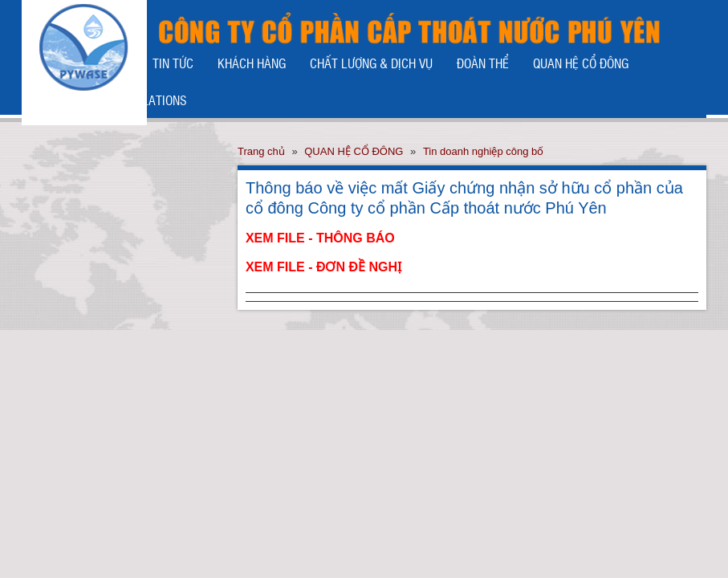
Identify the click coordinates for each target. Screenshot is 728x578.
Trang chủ (261, 151)
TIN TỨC (173, 63)
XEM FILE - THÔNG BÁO (320, 238)
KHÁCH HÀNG (252, 63)
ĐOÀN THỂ (483, 63)
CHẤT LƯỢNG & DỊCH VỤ (371, 63)
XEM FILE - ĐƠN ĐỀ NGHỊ (323, 267)
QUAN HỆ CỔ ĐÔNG (581, 63)
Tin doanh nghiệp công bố (483, 151)
